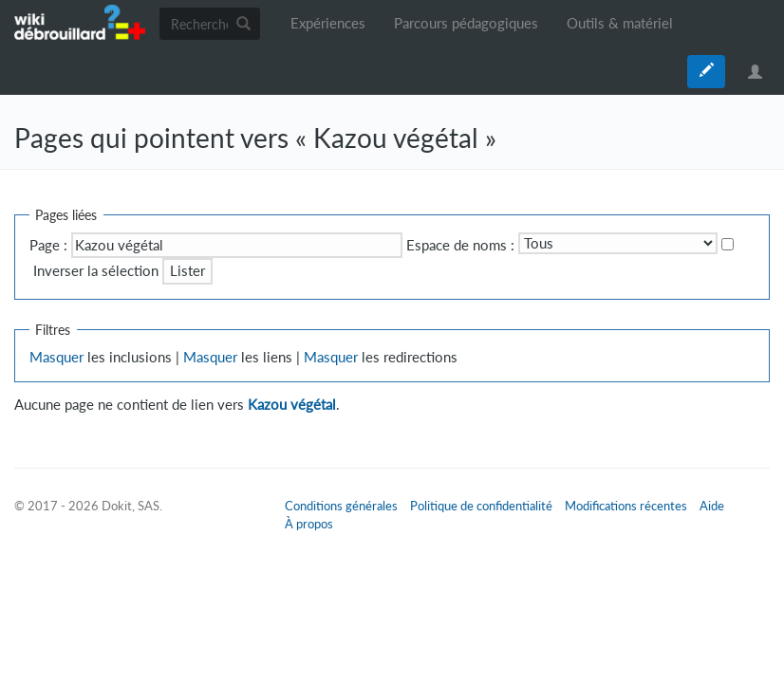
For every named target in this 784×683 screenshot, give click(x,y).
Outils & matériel (620, 23)
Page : (48, 245)
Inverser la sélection (96, 271)
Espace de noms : (460, 245)
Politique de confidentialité (481, 506)
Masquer (56, 357)
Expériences (328, 23)
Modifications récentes (626, 506)
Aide (712, 506)
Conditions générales (341, 506)
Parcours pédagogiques (466, 23)
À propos (309, 524)
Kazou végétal (292, 405)
